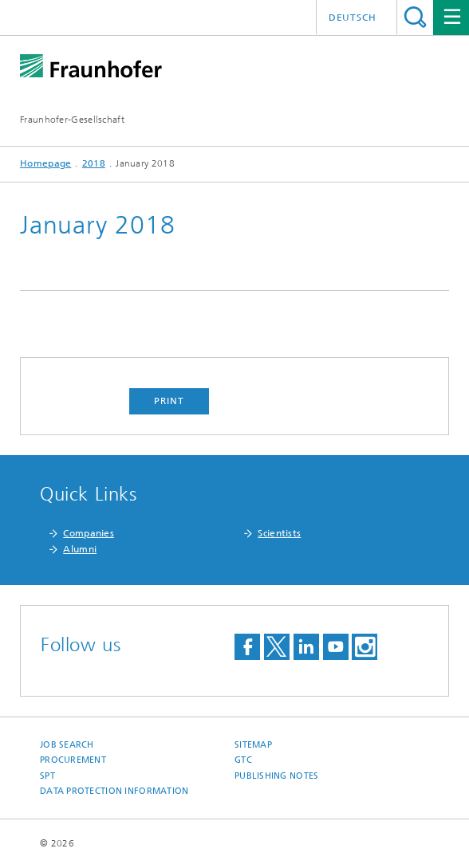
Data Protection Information (114, 791)
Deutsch (353, 18)
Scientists (279, 533)
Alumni (80, 549)
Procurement (73, 760)
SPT (47, 776)
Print (169, 401)
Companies (89, 533)
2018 (94, 163)
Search (415, 17)
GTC (243, 760)
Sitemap (253, 745)
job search (67, 745)
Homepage (45, 163)
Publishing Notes (276, 776)
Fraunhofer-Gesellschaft (72, 120)
